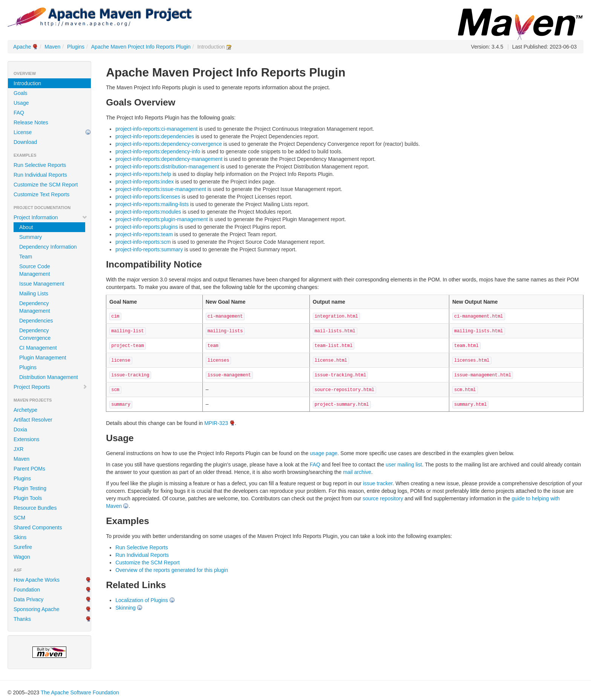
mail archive (357, 472)
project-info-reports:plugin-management (162, 219)
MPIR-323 (216, 423)
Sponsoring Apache (36, 609)
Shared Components (38, 527)
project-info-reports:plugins (147, 227)
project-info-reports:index (145, 182)
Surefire (23, 547)
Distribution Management (49, 377)
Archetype (25, 410)
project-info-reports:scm (143, 242)
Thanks (22, 619)
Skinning (126, 608)
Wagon (22, 557)
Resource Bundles (35, 508)
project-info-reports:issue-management (161, 189)
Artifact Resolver (33, 420)
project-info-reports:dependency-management (169, 159)
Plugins (76, 47)
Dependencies (36, 321)
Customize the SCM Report (46, 185)
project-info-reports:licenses (148, 197)
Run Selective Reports (40, 165)
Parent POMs (29, 469)
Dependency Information (48, 247)
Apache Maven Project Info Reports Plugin (141, 47)
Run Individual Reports (40, 175)
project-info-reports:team (144, 234)
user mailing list (404, 465)
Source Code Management (35, 270)
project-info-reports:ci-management (156, 129)
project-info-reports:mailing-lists (152, 204)
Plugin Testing (30, 488)
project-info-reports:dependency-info (158, 151)
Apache (22, 47)
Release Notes (31, 122)
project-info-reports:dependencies (155, 136)
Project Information (51, 217)
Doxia (20, 429)
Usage (21, 103)
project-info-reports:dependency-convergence (169, 144)
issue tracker (378, 483)
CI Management (38, 348)
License (23, 132)
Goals (21, 93)
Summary (31, 237)
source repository (383, 498)
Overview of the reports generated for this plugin (172, 570)
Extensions (26, 439)
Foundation (27, 590)
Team (26, 257)
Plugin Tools (28, 498)
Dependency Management (35, 307)
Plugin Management (43, 358)
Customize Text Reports (41, 194)
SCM (19, 518)
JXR (18, 449)
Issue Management (42, 284)
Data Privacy (28, 599)
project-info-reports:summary (149, 249)
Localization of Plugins (142, 600)
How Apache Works (37, 580)
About (26, 227)
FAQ (19, 113)
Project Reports (51, 387)
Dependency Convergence (35, 334)
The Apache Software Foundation (80, 692)
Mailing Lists (34, 293)
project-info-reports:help (143, 174)
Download (25, 142)
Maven (52, 47)
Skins (20, 537)
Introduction (27, 83)
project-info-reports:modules (148, 212)
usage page (324, 453)
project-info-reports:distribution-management (167, 167)
